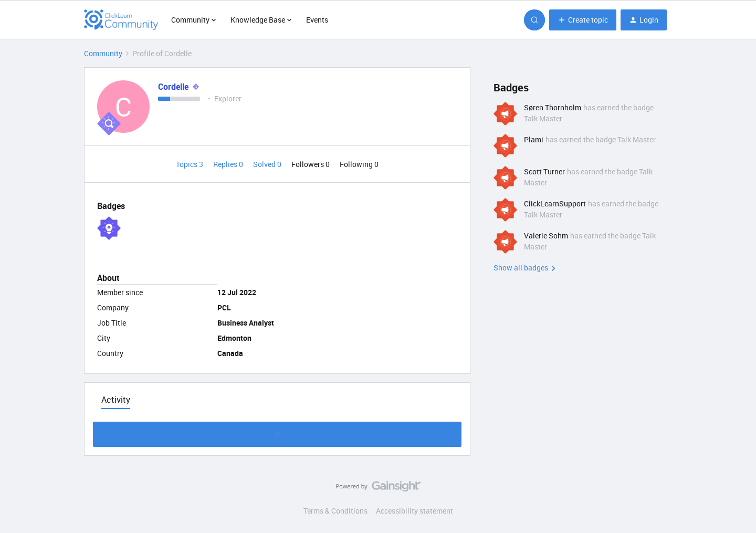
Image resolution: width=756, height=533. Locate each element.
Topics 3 (190, 164)
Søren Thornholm (553, 107)
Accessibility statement (414, 511)
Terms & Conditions (335, 511)
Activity (116, 400)
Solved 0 (268, 164)
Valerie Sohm (546, 236)
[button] (583, 20)
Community (103, 53)
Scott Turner (544, 171)
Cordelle (173, 87)
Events (317, 20)
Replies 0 (229, 164)
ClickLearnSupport (555, 203)
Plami (534, 139)
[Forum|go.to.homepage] (121, 20)
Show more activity (277, 431)
